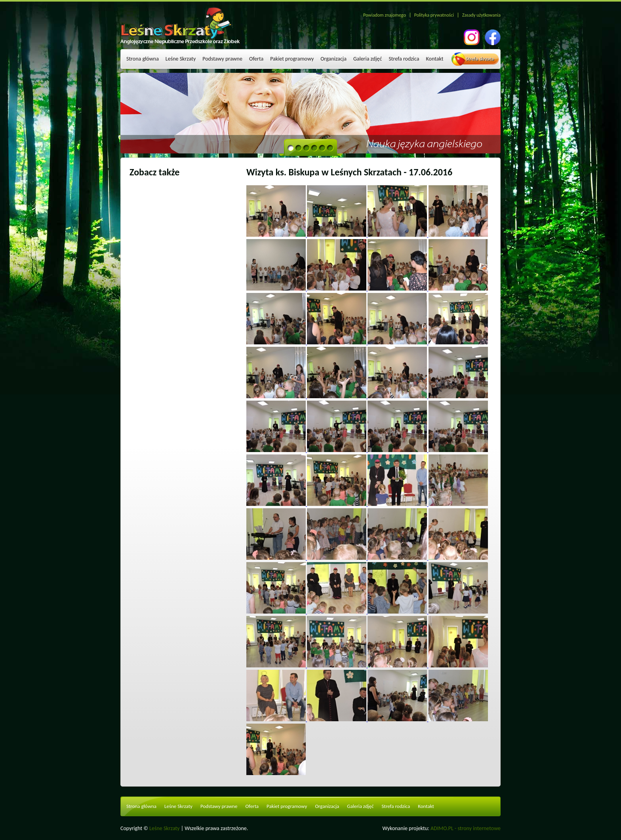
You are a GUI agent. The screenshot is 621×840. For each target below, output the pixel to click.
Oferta (256, 59)
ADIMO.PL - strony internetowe (466, 828)
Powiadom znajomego (385, 15)
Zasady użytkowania (481, 15)
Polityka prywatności (434, 15)
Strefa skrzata (480, 59)
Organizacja (333, 59)
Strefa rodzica (404, 59)
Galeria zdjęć (368, 59)
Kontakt (435, 59)
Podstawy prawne (222, 59)
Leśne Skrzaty (181, 59)
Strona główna (143, 59)
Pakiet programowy (292, 59)
